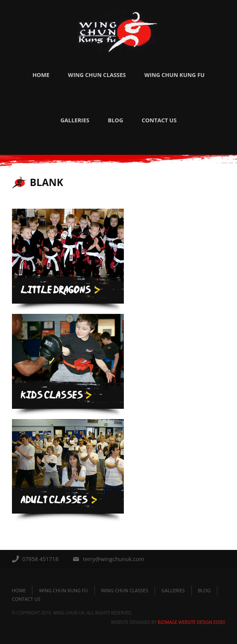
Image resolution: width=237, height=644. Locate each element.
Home (41, 75)
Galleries (75, 120)
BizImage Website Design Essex (191, 622)
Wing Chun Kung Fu (174, 75)
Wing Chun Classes (97, 75)
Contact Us (159, 120)
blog (204, 590)
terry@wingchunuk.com (114, 559)
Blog (115, 120)
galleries (173, 590)
